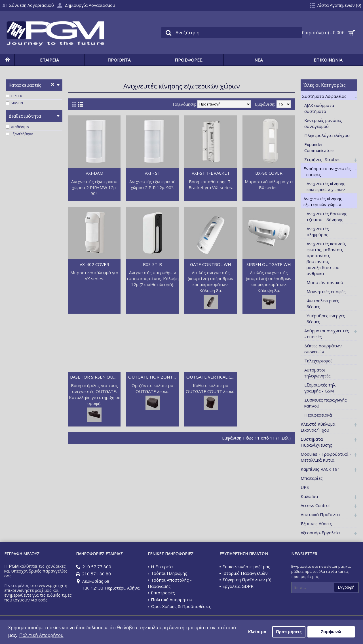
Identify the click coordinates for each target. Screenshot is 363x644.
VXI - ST (152, 173)
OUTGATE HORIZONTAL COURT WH (153, 377)
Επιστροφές (161, 593)
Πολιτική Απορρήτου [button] (41, 635)
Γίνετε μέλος (17, 585)
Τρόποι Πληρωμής (167, 573)
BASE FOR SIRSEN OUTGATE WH (95, 377)
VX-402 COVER (94, 264)
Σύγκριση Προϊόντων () (245, 580)
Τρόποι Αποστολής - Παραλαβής (170, 583)
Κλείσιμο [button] (257, 632)
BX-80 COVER (269, 173)
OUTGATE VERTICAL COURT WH (212, 377)
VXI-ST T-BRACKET (211, 173)
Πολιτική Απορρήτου (170, 600)
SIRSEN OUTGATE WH (269, 264)
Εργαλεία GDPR (237, 586)
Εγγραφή (346, 587)
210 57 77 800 (94, 567)
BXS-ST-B (152, 264)
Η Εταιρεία (160, 567)
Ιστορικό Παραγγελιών (244, 573)
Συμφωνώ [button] (331, 632)
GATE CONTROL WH (211, 264)
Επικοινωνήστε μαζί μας (245, 567)
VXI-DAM (94, 173)
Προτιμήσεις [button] (289, 632)
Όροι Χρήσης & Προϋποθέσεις (180, 606)
